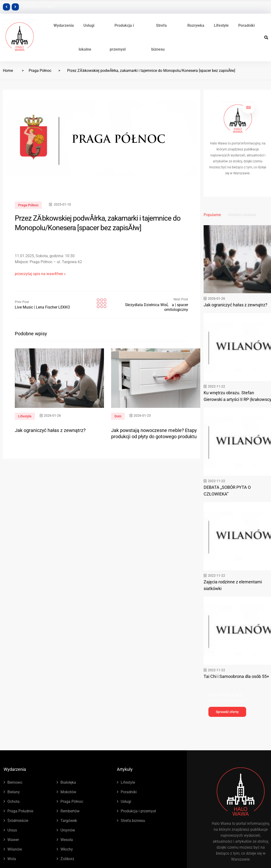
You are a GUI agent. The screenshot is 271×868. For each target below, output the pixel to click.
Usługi (126, 801)
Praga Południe (20, 811)
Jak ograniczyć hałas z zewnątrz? (50, 430)
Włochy (67, 849)
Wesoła (67, 840)
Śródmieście (18, 821)
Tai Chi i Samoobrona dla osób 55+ (236, 676)
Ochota (14, 801)
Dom (118, 416)
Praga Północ (40, 71)
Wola (12, 859)
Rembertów (70, 811)
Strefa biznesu (133, 821)
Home (8, 71)
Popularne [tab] (212, 215)
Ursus (12, 830)
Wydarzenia (64, 25)
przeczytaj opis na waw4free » (40, 274)
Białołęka (68, 782)
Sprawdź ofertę (227, 712)
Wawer (13, 840)
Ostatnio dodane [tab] (242, 215)
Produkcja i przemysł (138, 811)
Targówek (69, 821)
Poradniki (247, 25)
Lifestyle (221, 25)
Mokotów (68, 792)
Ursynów (68, 830)
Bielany (14, 792)
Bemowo (15, 782)
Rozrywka (196, 25)
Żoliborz (67, 859)
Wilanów (15, 849)
